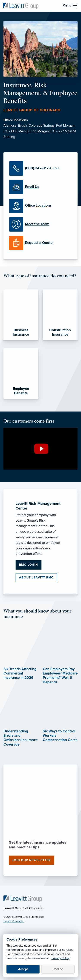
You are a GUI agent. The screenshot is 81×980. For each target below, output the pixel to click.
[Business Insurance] (21, 315)
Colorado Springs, (42, 126)
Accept (23, 969)
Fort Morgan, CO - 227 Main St (53, 131)
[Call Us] (40, 168)
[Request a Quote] (40, 243)
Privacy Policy (60, 958)
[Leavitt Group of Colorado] (21, 6)
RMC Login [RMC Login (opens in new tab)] (28, 565)
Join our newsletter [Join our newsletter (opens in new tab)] (31, 860)
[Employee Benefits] (21, 374)
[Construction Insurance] (60, 315)
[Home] (23, 899)
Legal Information (14, 921)
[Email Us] (40, 187)
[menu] (75, 6)
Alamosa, (11, 126)
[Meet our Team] (40, 224)
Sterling (9, 137)
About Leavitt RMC (36, 577)
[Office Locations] (40, 206)
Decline (58, 969)
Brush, (23, 126)
